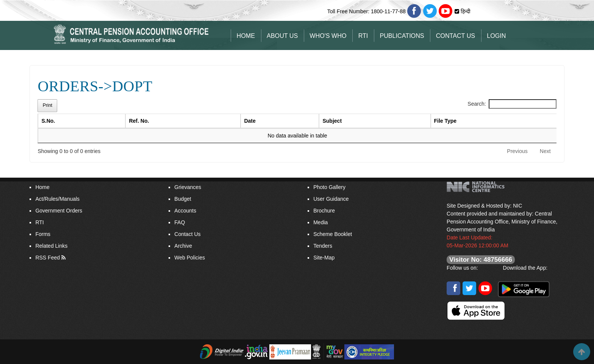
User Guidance (331, 199)
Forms (43, 234)
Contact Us (456, 36)
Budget (183, 199)
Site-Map (324, 258)
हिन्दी (465, 11)
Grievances (188, 187)
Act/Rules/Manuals (57, 199)
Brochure (324, 211)
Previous (517, 151)
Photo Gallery (329, 187)
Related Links (51, 246)
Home (246, 36)
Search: (512, 104)
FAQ (180, 222)
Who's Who (328, 36)
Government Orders (59, 211)
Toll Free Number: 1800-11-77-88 (367, 11)
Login (496, 36)
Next (545, 151)
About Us (282, 36)
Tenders (323, 246)
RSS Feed (48, 258)
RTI (363, 36)
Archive (183, 246)
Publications (402, 36)
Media (320, 222)
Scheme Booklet (333, 234)
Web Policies (190, 258)
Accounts (185, 211)
